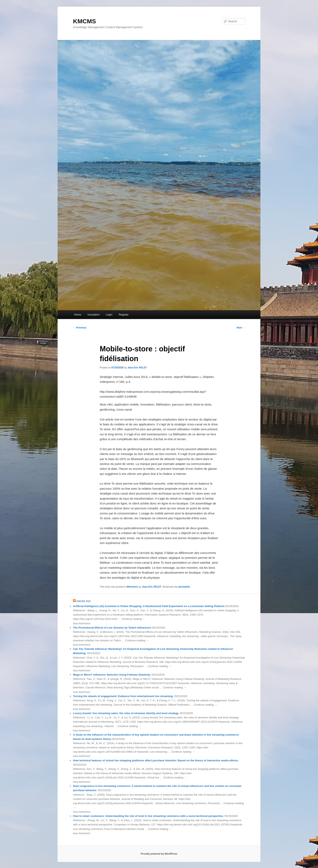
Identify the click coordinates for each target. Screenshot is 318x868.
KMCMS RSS (84, 601)
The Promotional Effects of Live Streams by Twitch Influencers (112, 628)
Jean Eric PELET (137, 368)
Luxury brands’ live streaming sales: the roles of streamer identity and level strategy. (126, 713)
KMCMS (84, 21)
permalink (184, 587)
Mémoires (132, 587)
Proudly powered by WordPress (159, 854)
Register (124, 315)
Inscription (93, 315)
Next (241, 328)
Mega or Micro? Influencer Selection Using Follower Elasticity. (112, 675)
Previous (80, 328)
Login (109, 315)
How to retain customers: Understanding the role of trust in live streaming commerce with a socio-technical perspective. (148, 816)
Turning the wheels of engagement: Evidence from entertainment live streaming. (123, 696)
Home (78, 315)
